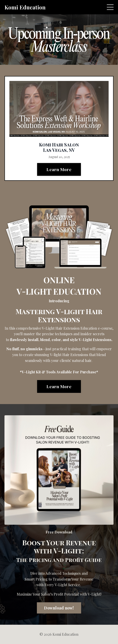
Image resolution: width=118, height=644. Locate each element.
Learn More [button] (59, 169)
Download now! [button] (59, 608)
